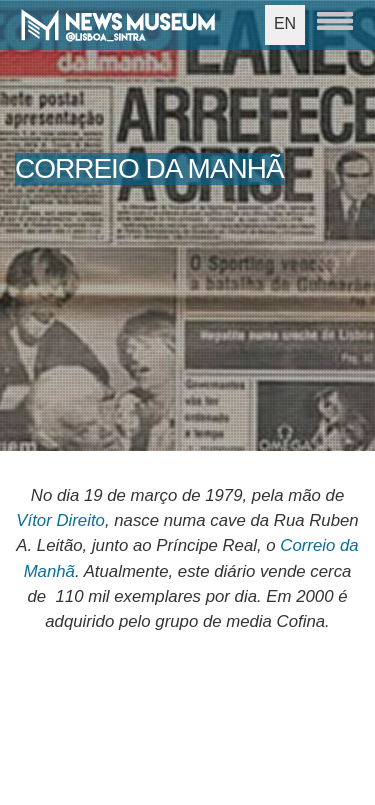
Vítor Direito (60, 520)
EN (285, 23)
